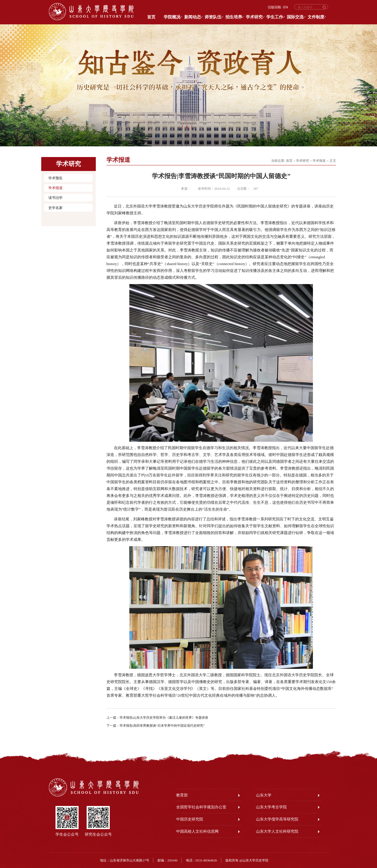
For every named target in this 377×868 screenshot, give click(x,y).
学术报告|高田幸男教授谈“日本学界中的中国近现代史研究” (162, 726)
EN (286, 7)
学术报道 (55, 188)
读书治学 (55, 198)
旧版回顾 (274, 7)
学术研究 (303, 161)
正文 (333, 161)
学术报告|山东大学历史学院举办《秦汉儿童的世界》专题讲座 (164, 717)
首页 (289, 161)
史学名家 (55, 208)
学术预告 (55, 178)
